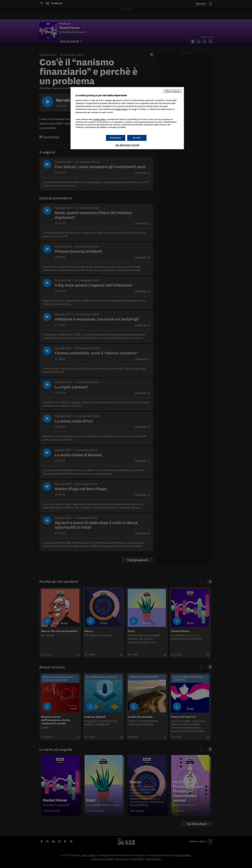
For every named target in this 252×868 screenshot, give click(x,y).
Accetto (137, 138)
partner (167, 119)
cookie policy (121, 109)
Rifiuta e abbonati (173, 91)
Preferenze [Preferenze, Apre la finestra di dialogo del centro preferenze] (116, 138)
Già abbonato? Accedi (127, 145)
